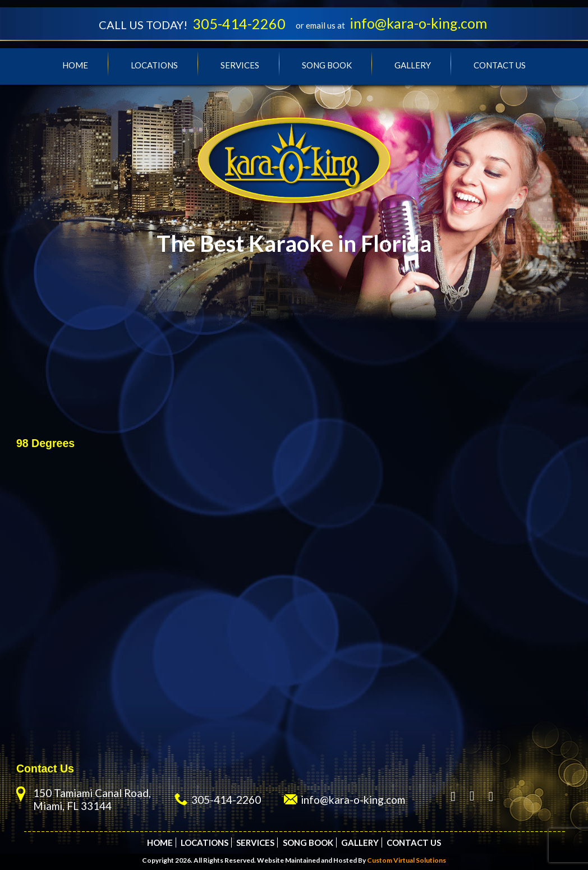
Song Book (327, 65)
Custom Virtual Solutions (406, 860)
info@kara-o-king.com (418, 23)
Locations (154, 65)
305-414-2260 (239, 24)
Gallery (413, 65)
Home (75, 65)
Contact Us (500, 65)
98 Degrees (45, 443)
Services (240, 65)
